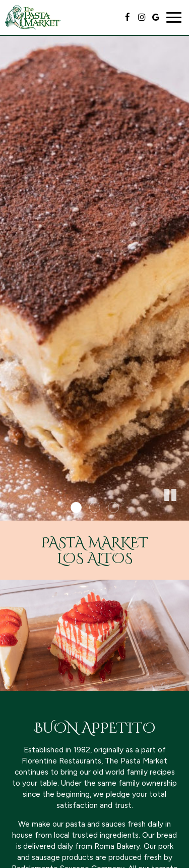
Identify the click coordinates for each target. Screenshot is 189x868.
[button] (181, 513)
